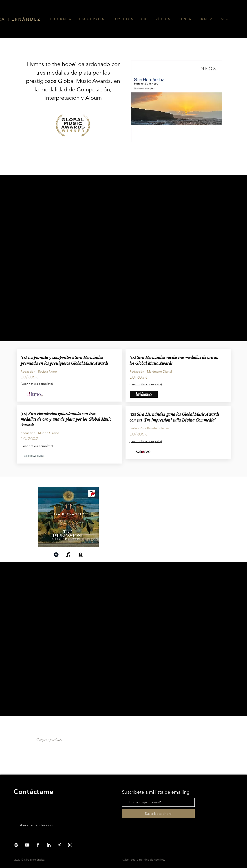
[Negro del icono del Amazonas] (80, 555)
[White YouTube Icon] (27, 845)
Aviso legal (129, 860)
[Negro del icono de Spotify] (56, 555)
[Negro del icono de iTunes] (68, 555)
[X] (59, 845)
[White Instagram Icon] (70, 845)
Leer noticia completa (146, 384)
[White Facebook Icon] (38, 845)
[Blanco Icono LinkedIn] (49, 845)
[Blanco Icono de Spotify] (16, 845)
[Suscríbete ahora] (158, 814)
